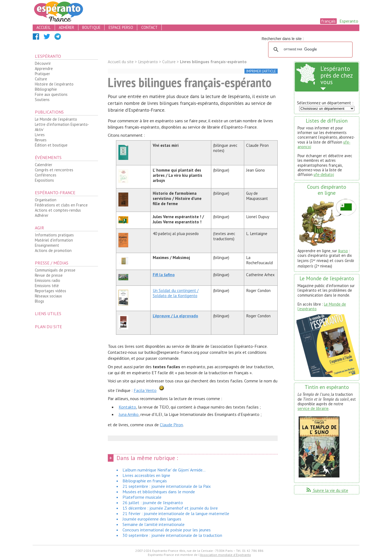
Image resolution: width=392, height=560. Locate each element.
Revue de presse (49, 275)
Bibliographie (46, 89)
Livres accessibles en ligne (146, 475)
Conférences (46, 175)
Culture (41, 79)
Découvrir (43, 63)
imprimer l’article (261, 71)
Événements (48, 157)
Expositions (44, 180)
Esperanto (349, 21)
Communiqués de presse (55, 270)
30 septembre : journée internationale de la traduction (172, 535)
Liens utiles (48, 314)
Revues (41, 140)
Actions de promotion (53, 250)
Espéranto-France (55, 193)
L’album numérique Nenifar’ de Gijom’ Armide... (164, 470)
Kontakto (127, 407)
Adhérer (42, 215)
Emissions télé (47, 286)
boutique (91, 27)
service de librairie (313, 408)
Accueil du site (121, 62)
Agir (39, 228)
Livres (40, 135)
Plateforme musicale (142, 497)
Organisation (46, 200)
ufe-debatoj (324, 174)
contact (149, 27)
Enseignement (47, 245)
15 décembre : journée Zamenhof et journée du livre (170, 508)
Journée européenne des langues (152, 519)
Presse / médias (52, 263)
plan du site (48, 327)
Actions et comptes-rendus (58, 210)
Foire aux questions (51, 94)
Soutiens (42, 100)
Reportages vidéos (50, 291)
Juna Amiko (129, 414)
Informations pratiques (54, 235)
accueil (44, 27)
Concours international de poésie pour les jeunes (167, 530)
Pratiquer (42, 74)
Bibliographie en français (145, 481)
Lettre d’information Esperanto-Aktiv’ (62, 127)
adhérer (66, 27)
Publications (49, 112)
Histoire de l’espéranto (54, 84)
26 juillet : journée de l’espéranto (153, 503)
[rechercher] (310, 50)
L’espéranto (48, 56)
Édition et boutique (51, 145)
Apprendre (44, 69)
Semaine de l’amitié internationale (154, 524)
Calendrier (44, 165)
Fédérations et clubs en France (61, 205)
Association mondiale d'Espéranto (226, 555)
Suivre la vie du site (327, 490)
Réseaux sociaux (48, 296)
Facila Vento (145, 390)
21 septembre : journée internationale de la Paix (167, 486)
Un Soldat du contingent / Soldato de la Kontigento (176, 293)
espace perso (121, 27)
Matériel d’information (54, 240)
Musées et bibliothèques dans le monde (159, 492)
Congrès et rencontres (54, 170)
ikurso (343, 251)
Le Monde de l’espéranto (56, 119)
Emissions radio (48, 280)
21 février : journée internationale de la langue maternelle (176, 513)
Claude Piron (171, 425)
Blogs (39, 301)
